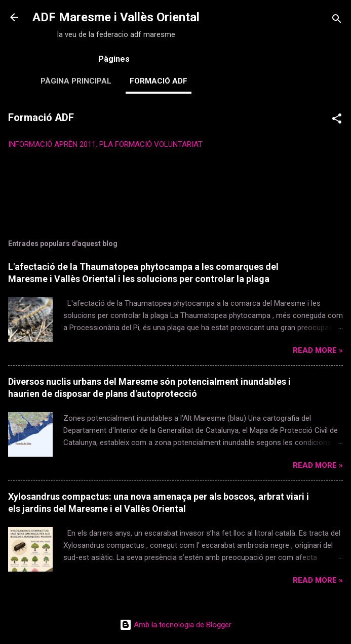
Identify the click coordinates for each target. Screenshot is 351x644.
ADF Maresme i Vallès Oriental (116, 17)
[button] (337, 120)
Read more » (318, 350)
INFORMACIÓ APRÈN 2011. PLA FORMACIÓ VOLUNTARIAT (105, 144)
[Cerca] (337, 21)
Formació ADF (159, 81)
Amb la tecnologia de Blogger (175, 625)
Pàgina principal (76, 81)
